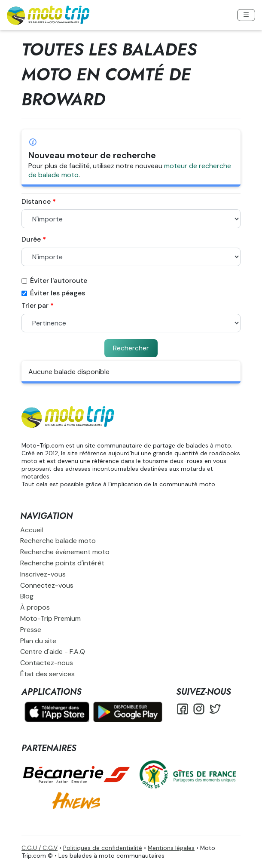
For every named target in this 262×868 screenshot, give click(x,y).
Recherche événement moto (65, 552)
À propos (35, 607)
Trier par (35, 306)
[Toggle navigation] (246, 15)
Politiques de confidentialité (103, 848)
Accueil (32, 530)
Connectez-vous (47, 585)
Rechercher (131, 348)
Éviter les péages (53, 293)
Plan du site (38, 641)
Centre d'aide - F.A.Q (53, 652)
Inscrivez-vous (43, 574)
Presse (31, 630)
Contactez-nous (47, 663)
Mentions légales (171, 848)
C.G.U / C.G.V (40, 848)
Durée (31, 239)
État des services (47, 674)
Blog (27, 596)
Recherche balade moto (58, 541)
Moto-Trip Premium (50, 618)
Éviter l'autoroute (54, 281)
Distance (36, 202)
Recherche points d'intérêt (62, 563)
